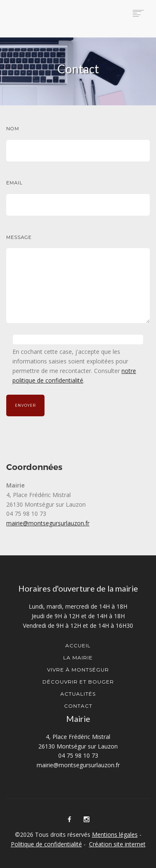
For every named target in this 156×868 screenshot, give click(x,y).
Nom (13, 129)
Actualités (78, 694)
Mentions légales (115, 834)
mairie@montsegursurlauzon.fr (48, 523)
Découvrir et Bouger (78, 682)
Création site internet (117, 844)
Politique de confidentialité (46, 844)
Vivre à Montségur (78, 670)
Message (19, 237)
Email (14, 183)
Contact (78, 706)
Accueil (78, 645)
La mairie (78, 658)
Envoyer (25, 405)
